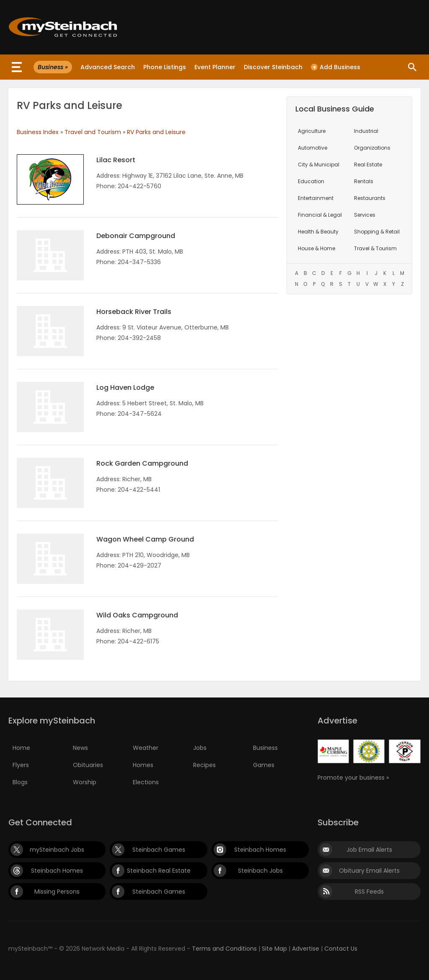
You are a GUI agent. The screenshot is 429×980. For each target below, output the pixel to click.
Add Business (336, 67)
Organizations (372, 148)
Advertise (306, 949)
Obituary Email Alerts (369, 871)
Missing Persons (57, 892)
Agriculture (312, 131)
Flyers (21, 765)
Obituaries (88, 765)
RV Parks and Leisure (156, 132)
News (80, 748)
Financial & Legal (320, 215)
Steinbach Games (159, 850)
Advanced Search (108, 67)
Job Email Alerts (369, 850)
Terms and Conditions (224, 949)
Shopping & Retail (377, 232)
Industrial (366, 131)
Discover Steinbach (273, 67)
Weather (146, 748)
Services (365, 215)
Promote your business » (353, 778)
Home (21, 748)
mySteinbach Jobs (57, 850)
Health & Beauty (318, 232)
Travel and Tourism (93, 132)
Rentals (364, 181)
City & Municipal (319, 165)
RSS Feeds (369, 892)
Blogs (20, 782)
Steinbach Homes (260, 850)
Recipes (204, 765)
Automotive (313, 148)
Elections (146, 782)
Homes (143, 765)
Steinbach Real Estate (159, 871)
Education (311, 181)
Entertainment (316, 198)
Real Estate (368, 165)
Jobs (200, 748)
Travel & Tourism (375, 248)
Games (264, 765)
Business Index (38, 132)
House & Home (317, 248)
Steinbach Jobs (260, 871)
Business (265, 748)
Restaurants (370, 198)
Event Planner (215, 67)
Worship (85, 782)
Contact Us (341, 949)
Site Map (274, 949)
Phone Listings (165, 67)
